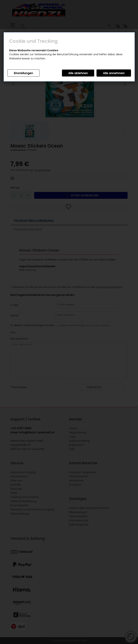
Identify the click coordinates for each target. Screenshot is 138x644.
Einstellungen (23, 73)
